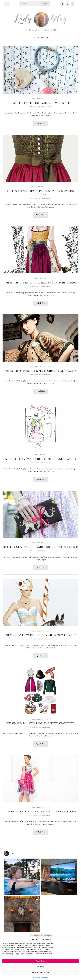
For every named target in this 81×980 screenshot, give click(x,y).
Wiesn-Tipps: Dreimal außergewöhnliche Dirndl (41, 282)
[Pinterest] (73, 4)
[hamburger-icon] (7, 4)
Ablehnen (40, 967)
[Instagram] (67, 4)
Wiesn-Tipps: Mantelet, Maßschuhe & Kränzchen (40, 371)
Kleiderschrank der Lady (41, 99)
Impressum (45, 977)
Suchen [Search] (46, 4)
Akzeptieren (41, 961)
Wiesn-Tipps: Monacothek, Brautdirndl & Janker (41, 459)
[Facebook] (62, 4)
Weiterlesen (40, 124)
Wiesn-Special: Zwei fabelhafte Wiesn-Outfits (40, 723)
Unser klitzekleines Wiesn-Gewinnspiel (40, 103)
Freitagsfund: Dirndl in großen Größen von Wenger (40, 193)
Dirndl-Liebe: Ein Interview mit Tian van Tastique (40, 811)
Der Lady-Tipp (41, 278)
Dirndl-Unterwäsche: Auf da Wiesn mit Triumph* (41, 635)
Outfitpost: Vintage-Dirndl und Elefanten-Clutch (41, 547)
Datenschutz (37, 977)
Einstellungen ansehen (40, 972)
